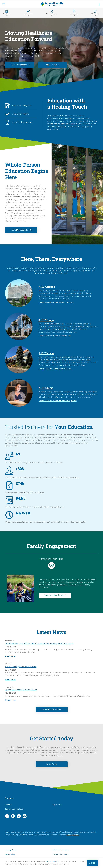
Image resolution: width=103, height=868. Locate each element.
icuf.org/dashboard (73, 836)
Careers (8, 806)
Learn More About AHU (21, 231)
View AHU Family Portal (55, 597)
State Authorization (61, 856)
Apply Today (51, 65)
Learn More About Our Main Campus (56, 304)
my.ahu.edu (57, 806)
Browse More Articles (52, 711)
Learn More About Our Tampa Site (55, 337)
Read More (10, 658)
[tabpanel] (51, 587)
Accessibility (10, 856)
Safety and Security (61, 851)
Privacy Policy (11, 851)
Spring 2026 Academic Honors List (21, 691)
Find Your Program (18, 65)
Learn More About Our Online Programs (58, 402)
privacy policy (52, 861)
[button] (4, 4)
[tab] (51, 565)
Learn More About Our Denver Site (55, 370)
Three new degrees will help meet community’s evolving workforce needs (39, 645)
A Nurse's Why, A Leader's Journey (21, 668)
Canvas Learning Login (15, 810)
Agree (92, 863)
